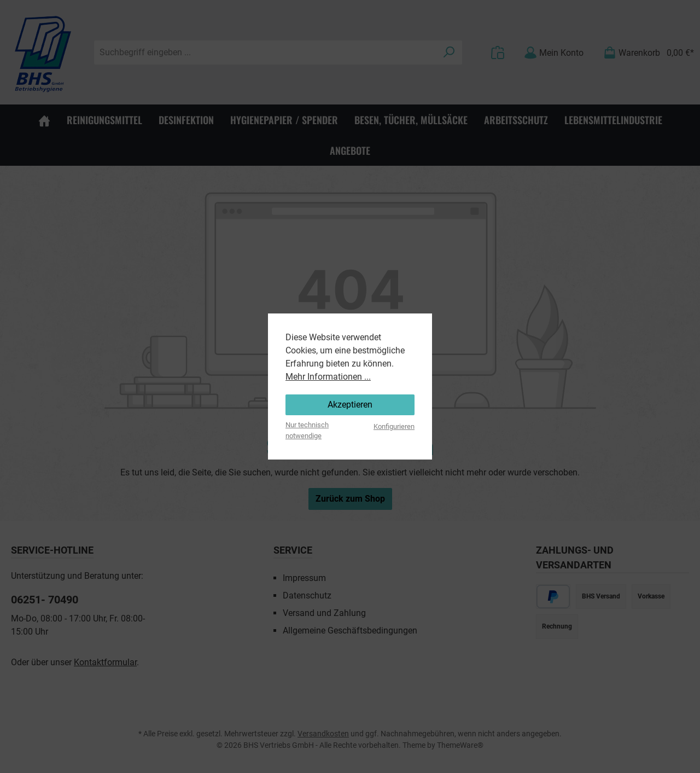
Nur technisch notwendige (307, 430)
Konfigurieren (394, 426)
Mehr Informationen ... (328, 377)
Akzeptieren (350, 405)
